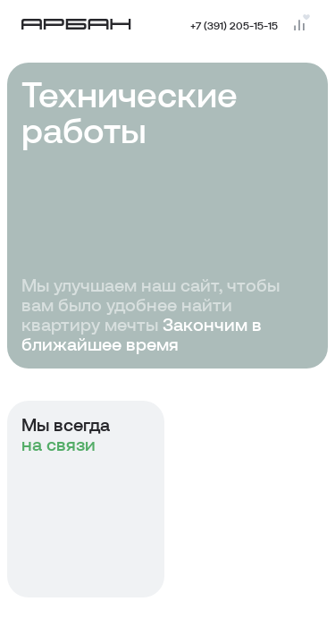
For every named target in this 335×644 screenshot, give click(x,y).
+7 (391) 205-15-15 (234, 25)
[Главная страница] (76, 25)
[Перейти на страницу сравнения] (299, 25)
